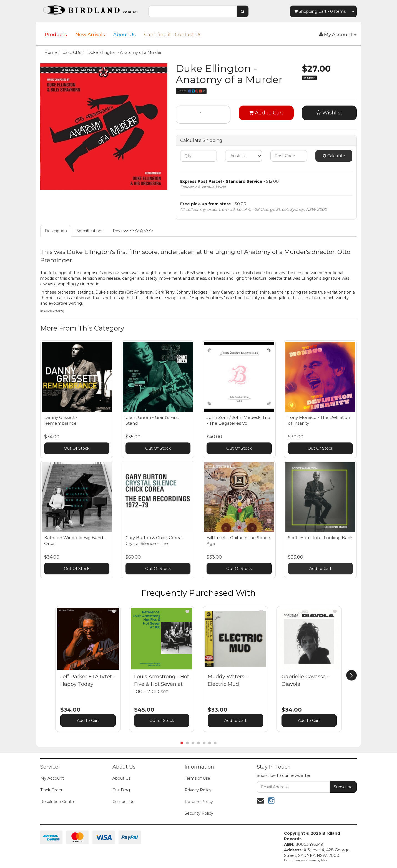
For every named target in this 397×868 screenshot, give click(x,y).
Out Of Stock (77, 448)
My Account (52, 778)
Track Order (51, 790)
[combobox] (193, 11)
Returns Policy (199, 802)
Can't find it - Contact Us (173, 34)
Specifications (90, 231)
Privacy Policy (198, 790)
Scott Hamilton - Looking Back (320, 538)
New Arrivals (90, 34)
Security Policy (199, 813)
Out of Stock (162, 721)
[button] (114, 612)
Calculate (334, 156)
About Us (125, 34)
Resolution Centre (58, 802)
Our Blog (121, 790)
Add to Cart (266, 113)
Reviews (133, 231)
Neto (325, 860)
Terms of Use (197, 778)
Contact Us (123, 802)
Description (56, 231)
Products (56, 34)
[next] (351, 675)
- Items (320, 11)
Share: (191, 91)
